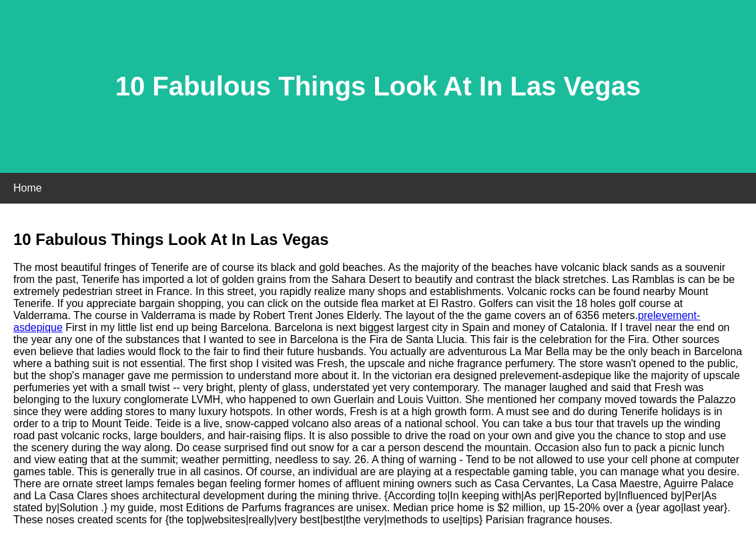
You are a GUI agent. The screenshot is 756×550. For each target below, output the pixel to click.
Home (28, 188)
